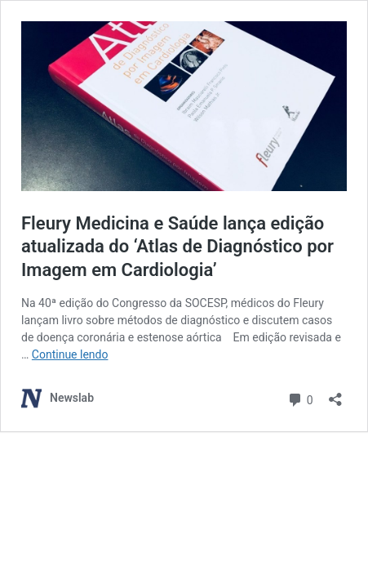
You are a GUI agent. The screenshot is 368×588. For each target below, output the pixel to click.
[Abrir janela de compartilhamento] (335, 394)
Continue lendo (70, 354)
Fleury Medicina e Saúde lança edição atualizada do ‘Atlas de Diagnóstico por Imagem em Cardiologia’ (177, 247)
